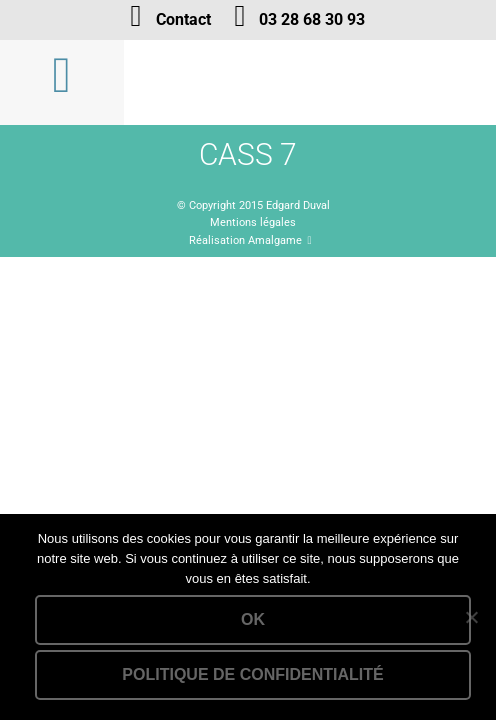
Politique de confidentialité (252, 674)
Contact (183, 19)
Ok (253, 619)
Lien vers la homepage (310, 82)
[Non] (471, 617)
